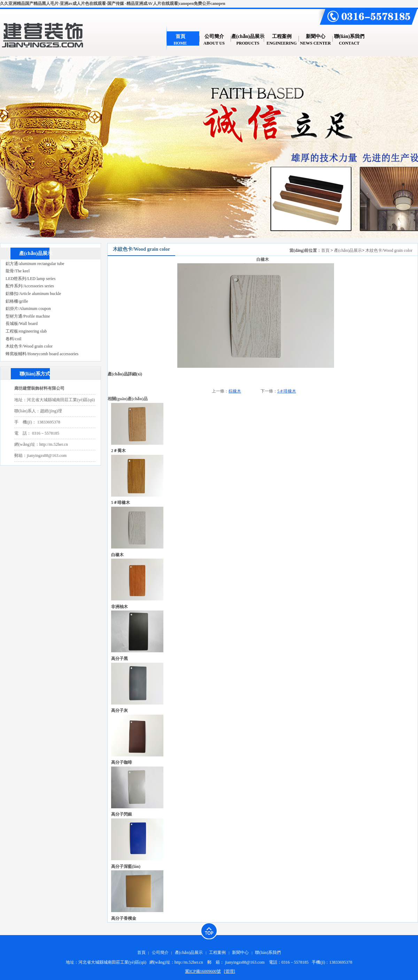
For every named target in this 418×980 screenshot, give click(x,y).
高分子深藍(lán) (126, 866)
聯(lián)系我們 (268, 952)
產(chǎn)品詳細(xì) (125, 374)
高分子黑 (119, 659)
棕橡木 (235, 391)
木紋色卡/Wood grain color (389, 250)
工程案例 (217, 952)
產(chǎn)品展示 (348, 250)
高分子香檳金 (124, 918)
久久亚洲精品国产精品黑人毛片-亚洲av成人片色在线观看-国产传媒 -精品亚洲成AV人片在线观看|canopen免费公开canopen (113, 3)
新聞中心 (240, 952)
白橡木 (117, 555)
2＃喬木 (118, 451)
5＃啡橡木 (287, 391)
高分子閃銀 (122, 814)
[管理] (230, 971)
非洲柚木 (119, 607)
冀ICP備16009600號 (203, 971)
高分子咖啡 (122, 762)
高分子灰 (119, 710)
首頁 (325, 250)
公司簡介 (160, 952)
